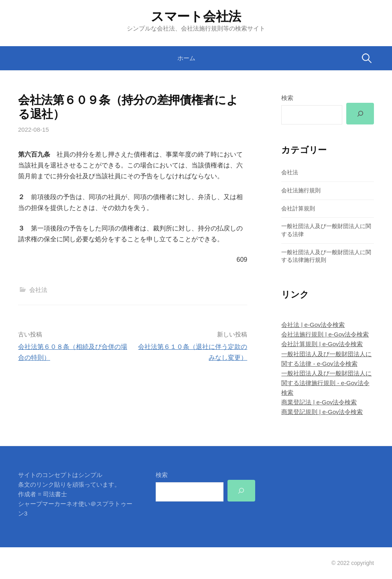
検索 (287, 98)
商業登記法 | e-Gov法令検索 (319, 402)
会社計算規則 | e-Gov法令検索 (322, 344)
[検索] (360, 114)
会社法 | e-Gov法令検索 (313, 325)
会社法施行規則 (301, 190)
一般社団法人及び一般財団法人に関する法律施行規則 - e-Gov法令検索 (326, 383)
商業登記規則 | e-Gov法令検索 (322, 412)
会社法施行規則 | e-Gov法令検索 (325, 334)
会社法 (38, 290)
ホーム (186, 58)
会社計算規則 (298, 208)
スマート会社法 (196, 16)
